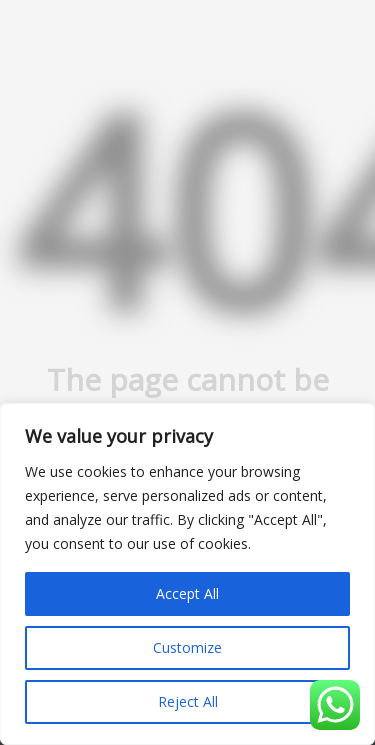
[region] (187, 574)
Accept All (187, 593)
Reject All (188, 701)
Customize (187, 647)
